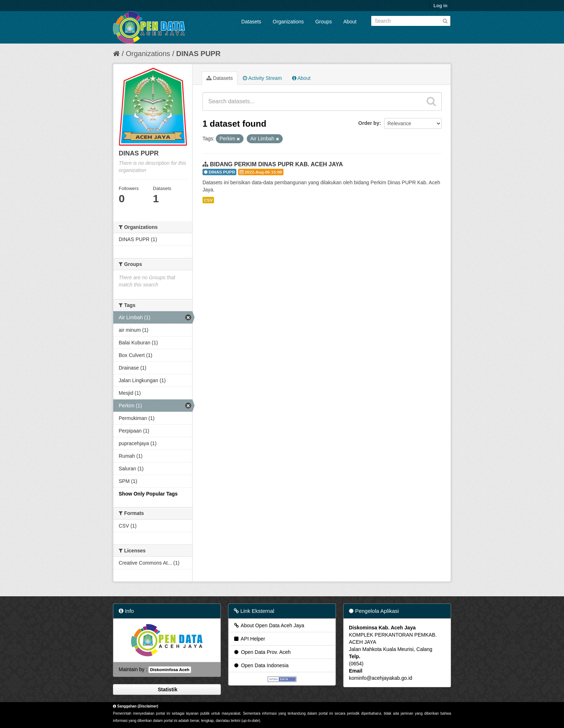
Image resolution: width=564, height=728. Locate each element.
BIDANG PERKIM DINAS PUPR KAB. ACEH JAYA (276, 164)
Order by (369, 123)
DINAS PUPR (198, 54)
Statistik (167, 689)
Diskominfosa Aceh (170, 670)
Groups (323, 22)
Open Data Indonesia (261, 665)
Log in (440, 6)
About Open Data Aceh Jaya (269, 625)
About (350, 22)
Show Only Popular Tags (148, 494)
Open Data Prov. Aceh (262, 652)
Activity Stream (262, 78)
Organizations (288, 22)
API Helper (249, 639)
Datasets (251, 22)
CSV (208, 200)
